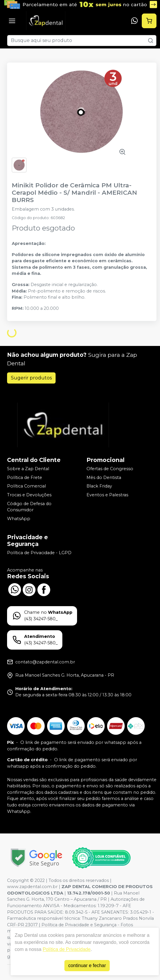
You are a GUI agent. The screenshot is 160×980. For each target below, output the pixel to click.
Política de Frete (25, 478)
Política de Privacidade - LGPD (39, 553)
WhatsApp (19, 519)
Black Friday (99, 486)
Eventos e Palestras (107, 495)
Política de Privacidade (67, 949)
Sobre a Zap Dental (28, 469)
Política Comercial (26, 486)
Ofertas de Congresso (110, 469)
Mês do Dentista (104, 478)
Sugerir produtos (31, 378)
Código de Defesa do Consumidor (29, 507)
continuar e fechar (87, 965)
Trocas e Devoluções (29, 495)
